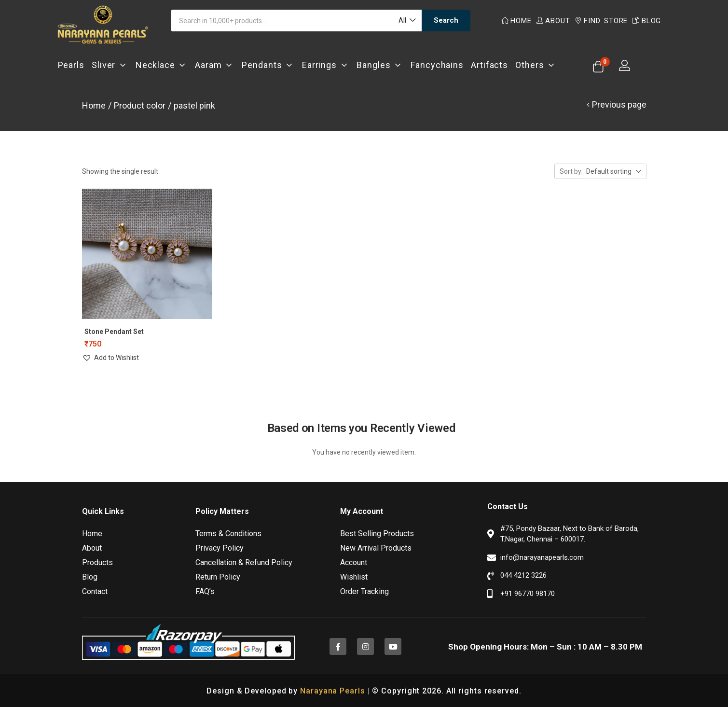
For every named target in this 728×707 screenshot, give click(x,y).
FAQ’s (205, 590)
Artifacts (489, 65)
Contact (95, 590)
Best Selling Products (377, 533)
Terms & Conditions (228, 533)
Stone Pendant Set (114, 332)
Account (354, 561)
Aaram (215, 65)
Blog (647, 21)
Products (97, 561)
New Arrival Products (376, 547)
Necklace (162, 65)
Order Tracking (364, 590)
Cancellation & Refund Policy (244, 561)
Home (517, 21)
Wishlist (354, 576)
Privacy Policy (220, 547)
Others (536, 65)
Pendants (268, 65)
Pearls (71, 65)
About (553, 21)
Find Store (601, 21)
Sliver (110, 65)
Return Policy (218, 576)
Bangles (380, 65)
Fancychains (437, 65)
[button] (406, 21)
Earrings (326, 65)
